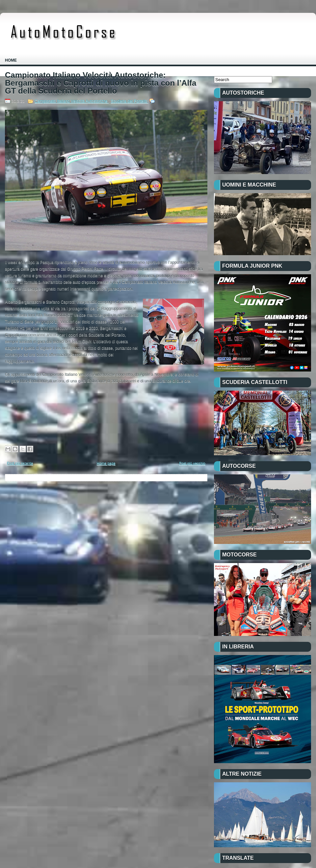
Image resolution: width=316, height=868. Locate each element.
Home (11, 60)
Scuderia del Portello (130, 101)
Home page (106, 463)
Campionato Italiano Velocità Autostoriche (72, 101)
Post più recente (20, 463)
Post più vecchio (192, 463)
